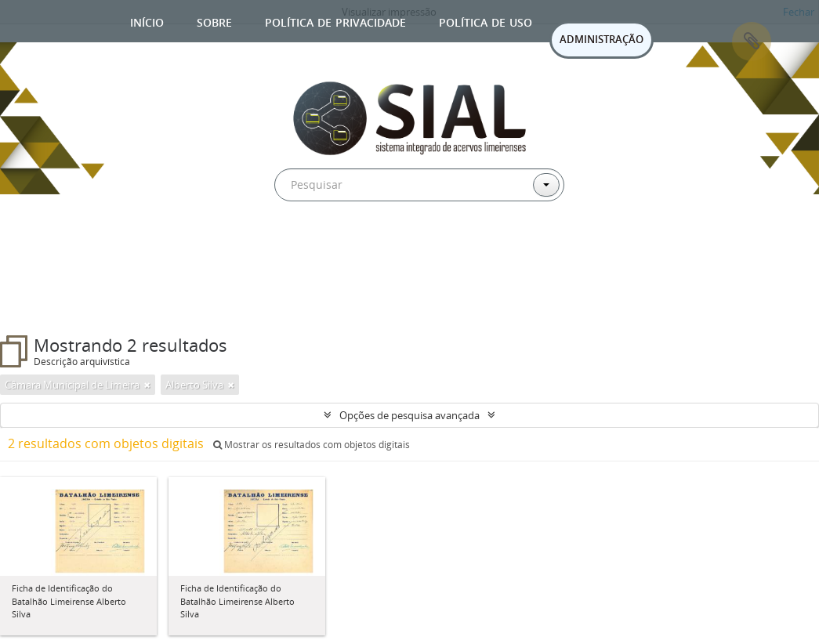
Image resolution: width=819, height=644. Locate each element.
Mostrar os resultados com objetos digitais (312, 445)
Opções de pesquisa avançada (409, 415)
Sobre (214, 21)
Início (147, 21)
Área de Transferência (752, 42)
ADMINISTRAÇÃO (602, 39)
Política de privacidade (335, 21)
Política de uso (486, 21)
